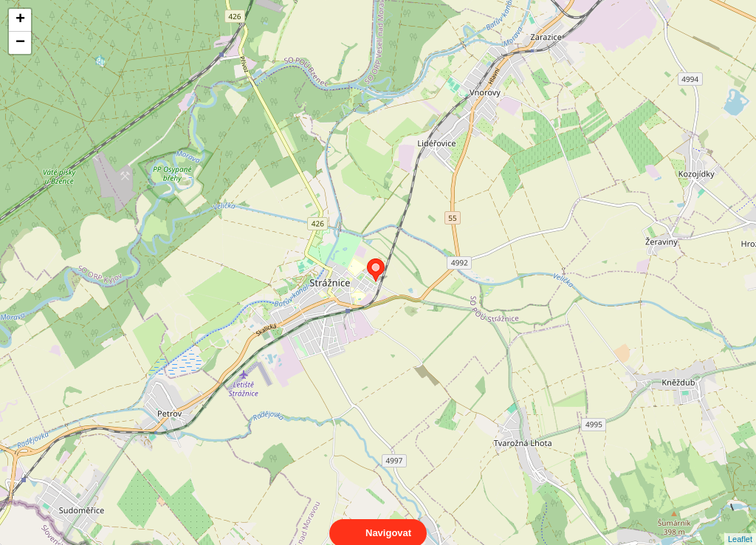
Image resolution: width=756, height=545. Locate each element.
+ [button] (20, 20)
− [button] (20, 43)
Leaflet (740, 526)
